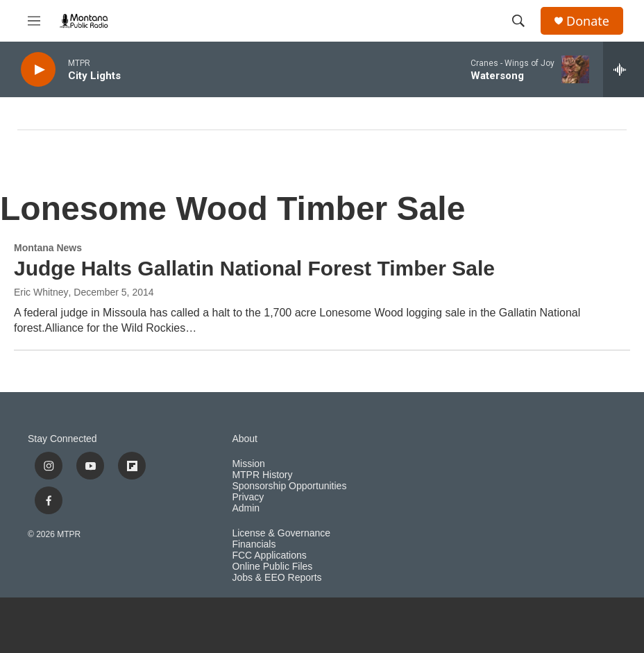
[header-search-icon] (518, 21)
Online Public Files (272, 567)
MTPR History (262, 475)
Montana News (48, 248)
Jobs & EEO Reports (277, 578)
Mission (248, 464)
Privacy (248, 497)
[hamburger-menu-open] (34, 21)
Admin (246, 508)
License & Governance (281, 533)
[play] (38, 70)
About (245, 439)
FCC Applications (269, 556)
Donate (588, 21)
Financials (254, 544)
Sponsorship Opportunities (289, 486)
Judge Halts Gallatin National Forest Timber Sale (254, 268)
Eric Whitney (41, 292)
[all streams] (624, 69)
